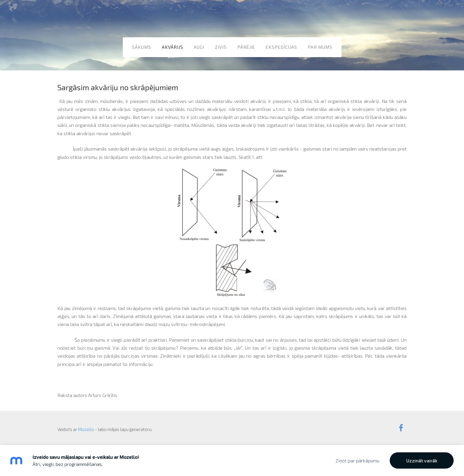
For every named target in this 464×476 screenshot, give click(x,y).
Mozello (86, 429)
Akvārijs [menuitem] (173, 47)
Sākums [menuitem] (142, 47)
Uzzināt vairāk (422, 460)
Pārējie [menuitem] (246, 47)
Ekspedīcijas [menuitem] (281, 47)
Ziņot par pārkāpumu (357, 460)
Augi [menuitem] (199, 47)
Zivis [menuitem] (221, 47)
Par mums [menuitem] (320, 47)
